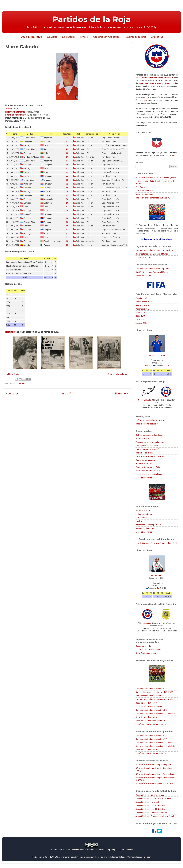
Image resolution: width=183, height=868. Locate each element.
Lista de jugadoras (144, 514)
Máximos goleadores (136, 37)
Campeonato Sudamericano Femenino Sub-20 (156, 714)
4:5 (67, 149)
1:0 (67, 165)
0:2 (67, 138)
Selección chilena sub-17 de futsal (150, 809)
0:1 (67, 237)
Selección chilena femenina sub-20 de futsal (155, 816)
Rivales (84, 37)
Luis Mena (158, 576)
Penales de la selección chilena (149, 474)
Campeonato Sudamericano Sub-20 (151, 710)
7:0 (67, 199)
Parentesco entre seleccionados (150, 456)
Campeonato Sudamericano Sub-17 (151, 696)
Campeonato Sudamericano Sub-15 (151, 689)
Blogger (147, 857)
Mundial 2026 (142, 323)
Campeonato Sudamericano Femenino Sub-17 (156, 699)
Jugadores (52, 37)
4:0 (67, 176)
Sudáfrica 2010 (142, 309)
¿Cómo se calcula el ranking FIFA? (150, 420)
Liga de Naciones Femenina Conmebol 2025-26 (156, 543)
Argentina (147, 623)
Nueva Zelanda (144, 400)
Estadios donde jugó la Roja (148, 467)
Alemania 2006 (142, 305)
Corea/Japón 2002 (144, 302)
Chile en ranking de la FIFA (147, 424)
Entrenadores (69, 37)
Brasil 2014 (140, 312)
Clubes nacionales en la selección (150, 435)
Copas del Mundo (143, 257)
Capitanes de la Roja (144, 453)
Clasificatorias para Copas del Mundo (152, 254)
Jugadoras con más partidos (148, 525)
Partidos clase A (143, 510)
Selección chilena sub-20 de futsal (150, 806)
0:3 (67, 180)
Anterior (12, 393)
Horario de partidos (144, 463)
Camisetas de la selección (147, 446)
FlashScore (140, 187)
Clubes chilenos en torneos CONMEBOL (153, 198)
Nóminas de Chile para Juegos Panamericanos (156, 774)
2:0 (67, 145)
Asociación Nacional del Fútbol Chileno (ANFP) (156, 178)
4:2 (168, 366)
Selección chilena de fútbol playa (150, 795)
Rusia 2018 (140, 316)
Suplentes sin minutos (145, 460)
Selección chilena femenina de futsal (151, 813)
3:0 (67, 153)
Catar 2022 (140, 319)
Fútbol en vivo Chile (144, 191)
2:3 (67, 245)
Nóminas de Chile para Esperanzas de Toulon (155, 784)
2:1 (67, 157)
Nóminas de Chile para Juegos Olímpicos (153, 765)
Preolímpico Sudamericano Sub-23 (151, 724)
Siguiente (122, 393)
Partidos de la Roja (92, 19)
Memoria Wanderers (144, 194)
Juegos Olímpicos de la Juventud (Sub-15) (154, 692)
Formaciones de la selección (148, 449)
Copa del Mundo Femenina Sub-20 (150, 721)
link (145, 100)
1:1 (67, 142)
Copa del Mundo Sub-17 (146, 703)
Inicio (66, 393)
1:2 (67, 172)
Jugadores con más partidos (107, 37)
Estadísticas (157, 37)
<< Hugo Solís (12, 374)
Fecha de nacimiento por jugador (150, 442)
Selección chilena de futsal (147, 802)
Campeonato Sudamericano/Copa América (154, 250)
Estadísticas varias (144, 478)
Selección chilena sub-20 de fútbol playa (153, 798)
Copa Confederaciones (146, 653)
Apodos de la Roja (144, 438)
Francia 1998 (141, 298)
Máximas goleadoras (145, 528)
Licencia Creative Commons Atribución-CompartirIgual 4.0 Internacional (102, 850)
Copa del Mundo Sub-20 (146, 717)
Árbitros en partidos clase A (148, 471)
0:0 (67, 191)
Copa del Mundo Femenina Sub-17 (150, 706)
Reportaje (10, 332)
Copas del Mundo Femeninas (148, 649)
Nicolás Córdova (158, 355)
